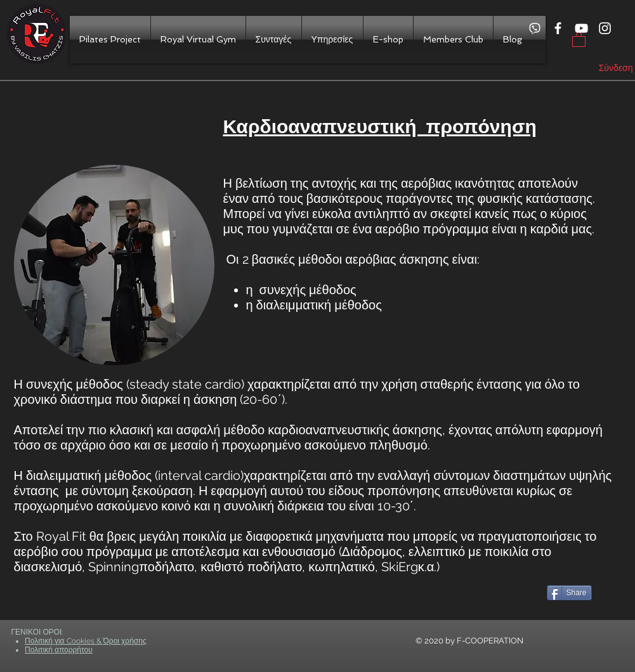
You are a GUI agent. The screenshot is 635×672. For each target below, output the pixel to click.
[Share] (569, 593)
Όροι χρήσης (125, 641)
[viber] (534, 28)
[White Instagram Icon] (605, 28)
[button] (579, 39)
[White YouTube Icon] (581, 28)
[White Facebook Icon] (558, 28)
